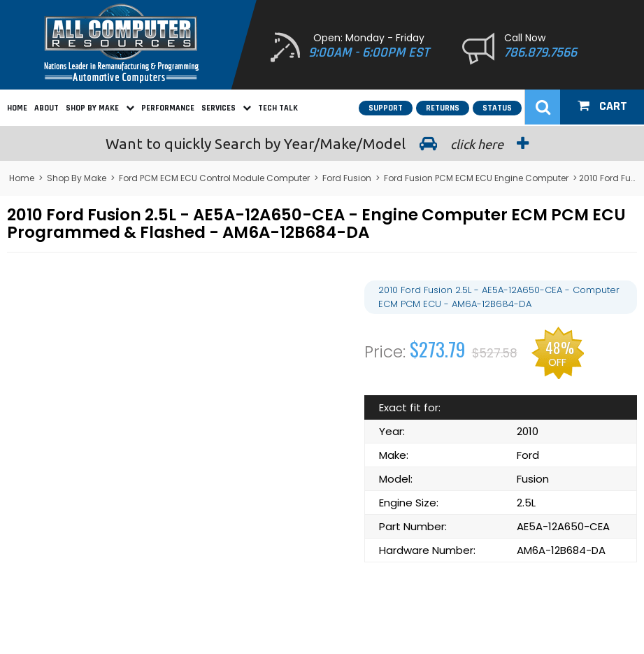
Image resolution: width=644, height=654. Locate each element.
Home (17, 108)
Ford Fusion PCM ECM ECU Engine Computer (476, 178)
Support (386, 108)
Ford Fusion (347, 178)
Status (497, 108)
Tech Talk (278, 108)
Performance (168, 108)
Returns (443, 108)
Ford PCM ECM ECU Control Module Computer (214, 178)
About (46, 108)
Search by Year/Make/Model (322, 143)
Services (226, 108)
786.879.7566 (541, 52)
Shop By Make (100, 108)
